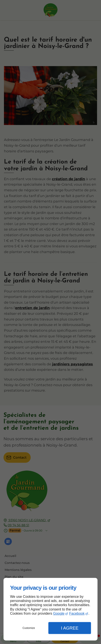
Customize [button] (29, 628)
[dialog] (50, 609)
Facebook (77, 613)
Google (59, 613)
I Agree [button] (70, 628)
